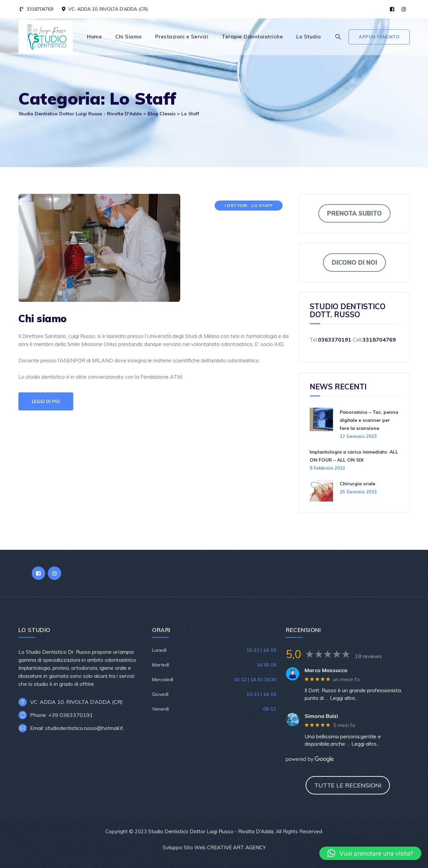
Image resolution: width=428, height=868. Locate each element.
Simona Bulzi (321, 716)
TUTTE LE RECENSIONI (348, 785)
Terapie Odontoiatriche (252, 37)
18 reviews (368, 656)
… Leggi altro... (342, 698)
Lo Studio (309, 37)
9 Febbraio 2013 (327, 468)
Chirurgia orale (357, 484)
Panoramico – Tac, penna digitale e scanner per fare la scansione (369, 420)
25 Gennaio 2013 (358, 492)
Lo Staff (262, 205)
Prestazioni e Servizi (182, 37)
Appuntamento (379, 37)
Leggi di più (46, 401)
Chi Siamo (129, 37)
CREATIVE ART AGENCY (236, 847)
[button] (370, 853)
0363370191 (335, 340)
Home (94, 37)
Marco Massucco (326, 670)
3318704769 (40, 9)
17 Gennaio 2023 (358, 436)
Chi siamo (42, 319)
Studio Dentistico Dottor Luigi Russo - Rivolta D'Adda (211, 831)
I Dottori (236, 205)
